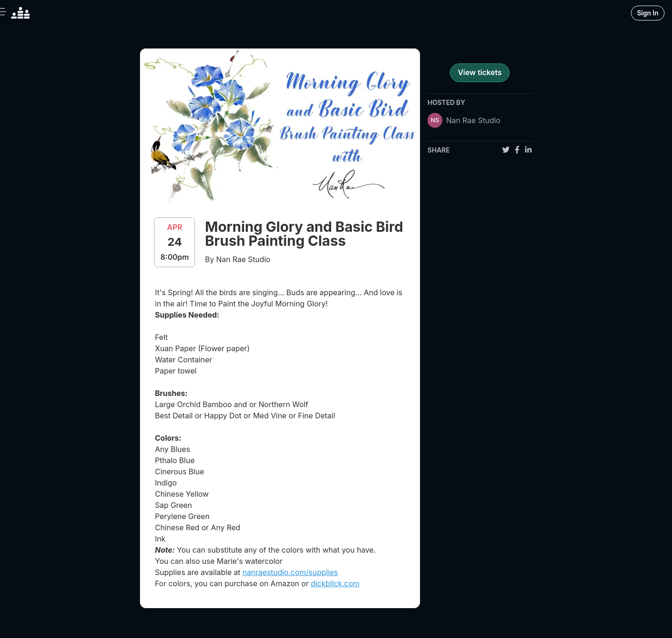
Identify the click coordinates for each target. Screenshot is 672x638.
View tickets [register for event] (480, 72)
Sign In (648, 13)
